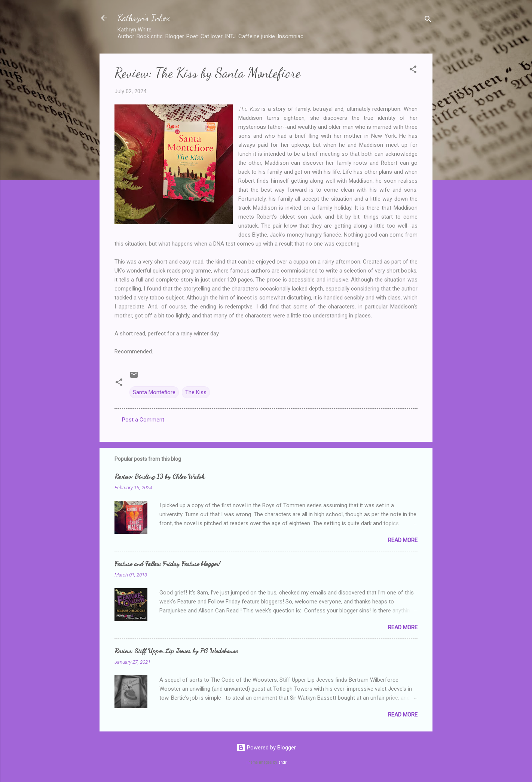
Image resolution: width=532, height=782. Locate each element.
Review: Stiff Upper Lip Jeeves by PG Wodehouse (176, 651)
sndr (282, 762)
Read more (403, 540)
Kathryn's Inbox (144, 18)
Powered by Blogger (266, 748)
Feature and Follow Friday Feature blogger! (167, 563)
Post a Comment (143, 420)
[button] (413, 71)
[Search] (428, 20)
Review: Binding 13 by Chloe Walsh (160, 476)
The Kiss (196, 392)
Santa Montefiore (154, 392)
